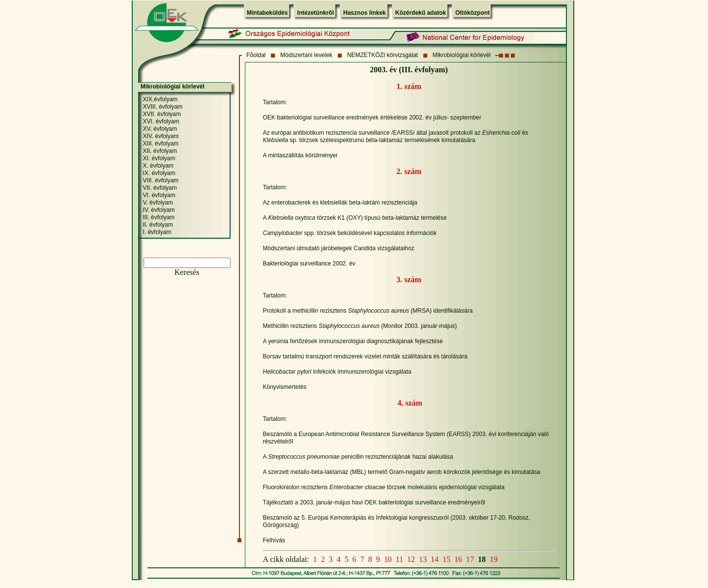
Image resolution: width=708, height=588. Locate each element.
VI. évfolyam (159, 195)
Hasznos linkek (365, 13)
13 (423, 559)
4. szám (410, 403)
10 (388, 559)
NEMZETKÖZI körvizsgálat (383, 55)
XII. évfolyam (160, 151)
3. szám (409, 279)
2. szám (409, 171)
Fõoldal (256, 55)
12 (411, 559)
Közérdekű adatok (421, 13)
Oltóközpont (472, 13)
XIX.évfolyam (160, 99)
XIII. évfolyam (161, 144)
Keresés (187, 272)
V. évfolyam (158, 203)
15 (446, 559)
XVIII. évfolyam (162, 107)
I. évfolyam (157, 232)
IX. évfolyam (159, 173)
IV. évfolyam (159, 210)
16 (458, 559)
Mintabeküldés (267, 13)
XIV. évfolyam (161, 136)
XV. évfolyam (160, 129)
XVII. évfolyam (162, 114)
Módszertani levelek (306, 55)
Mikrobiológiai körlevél (462, 55)
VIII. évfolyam (161, 180)
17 (470, 559)
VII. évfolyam (160, 188)
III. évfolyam (159, 217)
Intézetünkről (315, 13)
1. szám (409, 86)
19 (494, 559)
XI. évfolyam (159, 158)
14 (435, 559)
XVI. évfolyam (161, 121)
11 (399, 559)
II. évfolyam (158, 225)
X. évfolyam (158, 166)
